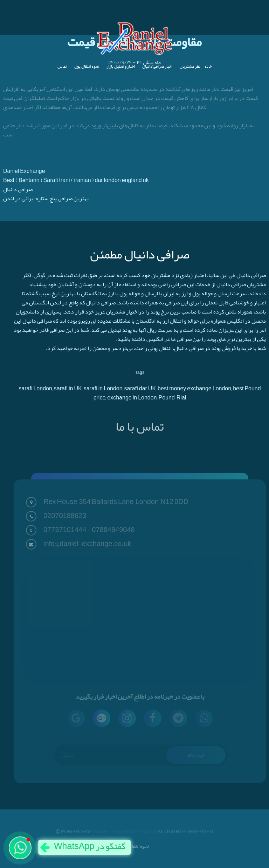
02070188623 (65, 516)
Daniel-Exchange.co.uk (125, 832)
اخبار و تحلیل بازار (121, 66)
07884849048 (113, 530)
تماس (62, 66)
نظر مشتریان (190, 66)
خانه (208, 66)
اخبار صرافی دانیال (157, 66)
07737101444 (65, 530)
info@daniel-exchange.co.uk (87, 544)
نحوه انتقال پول (87, 66)
